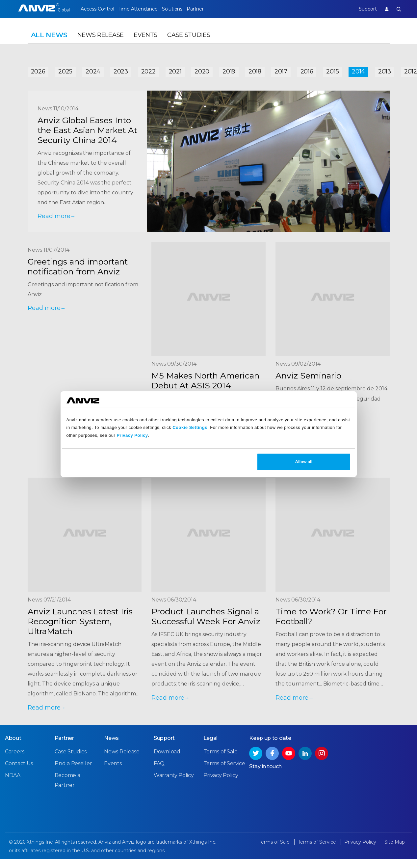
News (111, 743)
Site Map (395, 847)
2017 (281, 70)
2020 (202, 70)
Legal (211, 743)
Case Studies (189, 42)
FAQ (159, 768)
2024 (93, 70)
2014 (358, 70)
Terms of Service (224, 768)
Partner (209, 9)
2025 (65, 70)
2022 (148, 70)
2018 (255, 70)
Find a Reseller (73, 768)
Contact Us (19, 768)
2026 (38, 70)
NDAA (13, 780)
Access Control (97, 9)
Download (167, 756)
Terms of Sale (221, 756)
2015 (332, 70)
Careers (15, 756)
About (13, 743)
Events (145, 42)
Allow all (304, 462)
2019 (229, 70)
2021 (175, 70)
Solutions (181, 9)
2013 (385, 70)
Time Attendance (143, 9)
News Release (101, 42)
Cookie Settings (190, 427)
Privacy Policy (132, 435)
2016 (307, 70)
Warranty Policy (174, 780)
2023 (121, 70)
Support (363, 9)
